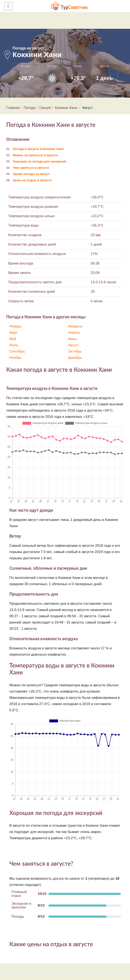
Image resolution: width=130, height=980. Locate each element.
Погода (29, 108)
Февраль (75, 326)
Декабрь (75, 358)
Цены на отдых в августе (32, 180)
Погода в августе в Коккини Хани (38, 149)
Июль (14, 345)
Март (14, 333)
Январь (15, 326)
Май (13, 339)
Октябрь (75, 351)
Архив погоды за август (31, 174)
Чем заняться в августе (31, 168)
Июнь (73, 339)
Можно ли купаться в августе (36, 155)
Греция (45, 108)
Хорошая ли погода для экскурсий (40, 161)
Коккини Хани (66, 108)
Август (73, 345)
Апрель (74, 333)
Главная (13, 108)
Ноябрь (15, 358)
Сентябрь (17, 351)
